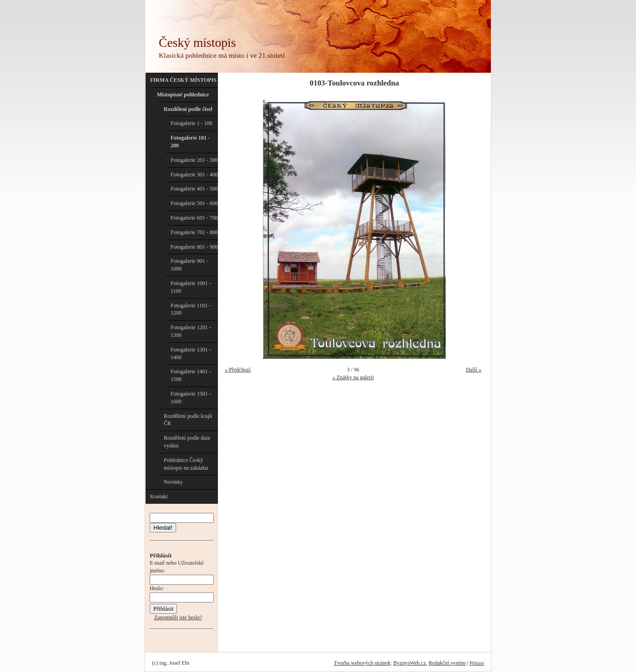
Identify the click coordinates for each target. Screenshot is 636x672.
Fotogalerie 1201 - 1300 (191, 331)
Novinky (173, 482)
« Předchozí (238, 370)
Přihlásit (477, 663)
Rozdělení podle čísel (188, 109)
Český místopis (197, 43)
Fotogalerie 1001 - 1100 (191, 287)
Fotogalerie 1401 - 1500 (191, 375)
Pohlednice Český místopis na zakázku (186, 464)
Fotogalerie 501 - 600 (194, 203)
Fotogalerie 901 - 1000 (189, 265)
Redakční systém (447, 663)
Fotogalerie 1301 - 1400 (191, 354)
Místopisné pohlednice (183, 95)
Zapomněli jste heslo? (178, 617)
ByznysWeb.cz (410, 663)
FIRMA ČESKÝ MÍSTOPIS (183, 80)
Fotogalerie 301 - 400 (194, 175)
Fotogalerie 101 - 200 (190, 142)
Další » (474, 370)
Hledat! (163, 528)
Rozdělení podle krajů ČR (188, 420)
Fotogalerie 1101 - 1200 (191, 309)
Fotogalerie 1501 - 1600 (191, 398)
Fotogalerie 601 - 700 (194, 218)
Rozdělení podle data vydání (187, 442)
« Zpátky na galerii (353, 377)
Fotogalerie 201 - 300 (194, 160)
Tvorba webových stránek (362, 663)
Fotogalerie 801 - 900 (194, 247)
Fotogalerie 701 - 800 (194, 232)
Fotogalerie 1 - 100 (192, 123)
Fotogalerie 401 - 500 (194, 189)
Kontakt (159, 496)
